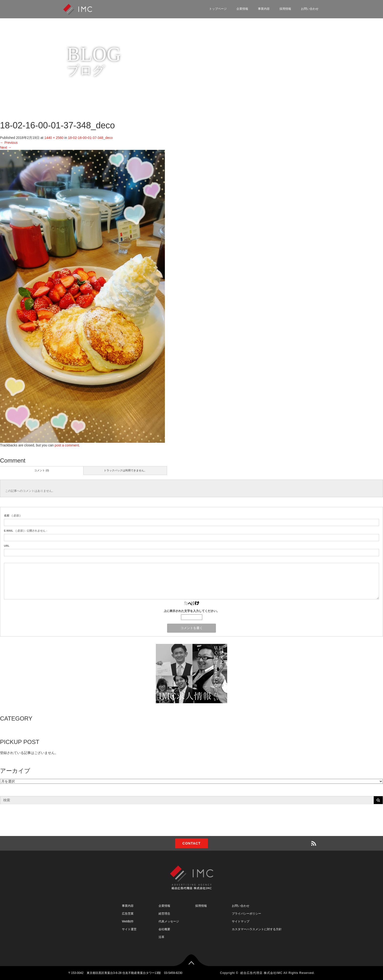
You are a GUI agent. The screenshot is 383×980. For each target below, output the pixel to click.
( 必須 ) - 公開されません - (26, 531)
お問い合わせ (310, 9)
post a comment (67, 445)
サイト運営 (129, 929)
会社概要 (164, 929)
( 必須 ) (12, 516)
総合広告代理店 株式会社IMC (261, 973)
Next (6, 147)
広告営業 (128, 914)
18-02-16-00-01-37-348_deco (90, 138)
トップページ (218, 9)
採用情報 (285, 9)
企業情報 (242, 9)
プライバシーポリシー (246, 914)
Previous (9, 143)
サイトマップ (241, 921)
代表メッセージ (169, 921)
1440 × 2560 (54, 138)
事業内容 (264, 9)
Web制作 (128, 921)
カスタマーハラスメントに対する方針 (257, 929)
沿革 (161, 937)
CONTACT (191, 843)
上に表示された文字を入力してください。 (191, 611)
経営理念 (164, 914)
